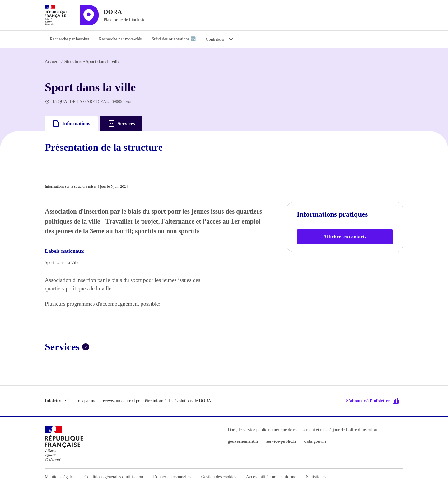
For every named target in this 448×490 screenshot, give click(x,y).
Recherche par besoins (69, 39)
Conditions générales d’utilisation (114, 477)
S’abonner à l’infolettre (373, 401)
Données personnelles (172, 477)
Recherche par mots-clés (120, 39)
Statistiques (316, 477)
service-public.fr (282, 441)
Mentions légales (60, 477)
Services (121, 124)
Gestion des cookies (219, 477)
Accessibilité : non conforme (271, 477)
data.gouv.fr (315, 441)
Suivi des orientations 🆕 (174, 39)
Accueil (52, 61)
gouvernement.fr (243, 441)
